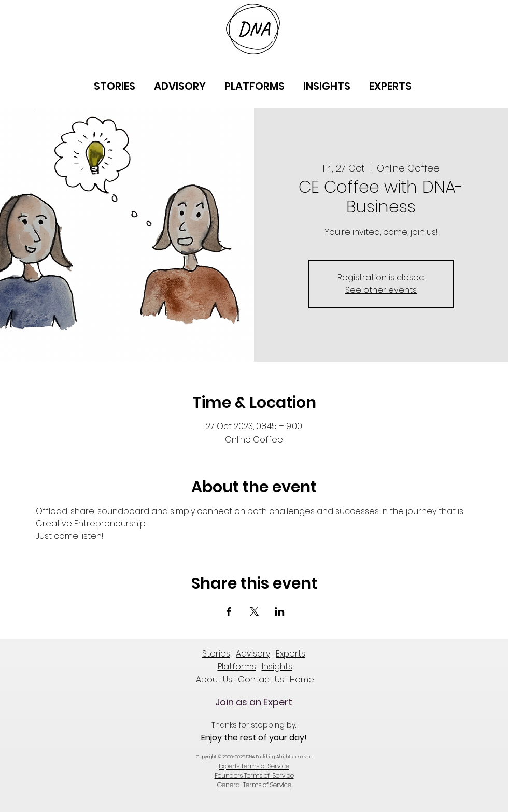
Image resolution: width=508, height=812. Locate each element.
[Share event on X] (254, 611)
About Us (214, 680)
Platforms (237, 667)
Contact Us (261, 680)
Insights (277, 667)
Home (302, 680)
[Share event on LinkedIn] (280, 611)
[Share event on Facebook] (229, 611)
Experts (291, 654)
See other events (381, 290)
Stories (216, 654)
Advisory (253, 654)
